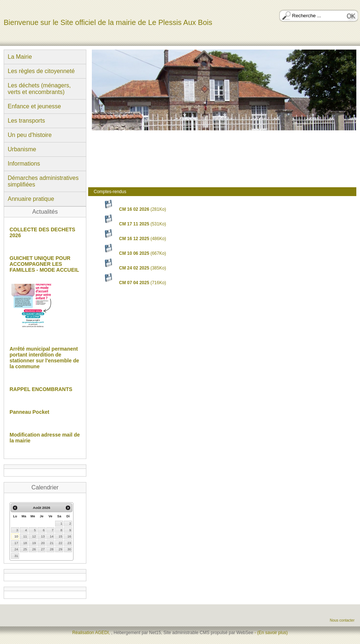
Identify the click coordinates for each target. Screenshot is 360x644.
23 (69, 543)
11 (25, 536)
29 (60, 549)
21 (51, 543)
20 (43, 543)
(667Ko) (134, 253)
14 (51, 536)
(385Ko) (134, 268)
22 (60, 543)
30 (69, 549)
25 (25, 549)
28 (51, 549)
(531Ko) (134, 224)
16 (69, 536)
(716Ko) (134, 283)
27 (43, 549)
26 (34, 549)
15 (60, 536)
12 (34, 536)
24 (16, 549)
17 (16, 543)
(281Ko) (134, 209)
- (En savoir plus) (271, 633)
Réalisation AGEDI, (92, 633)
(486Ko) (134, 239)
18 (25, 543)
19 (34, 543)
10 (16, 536)
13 (43, 536)
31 (16, 556)
